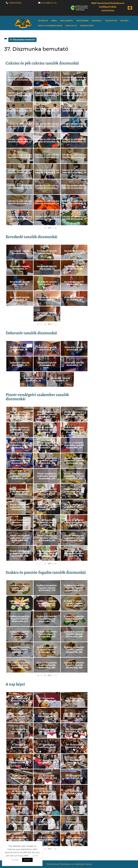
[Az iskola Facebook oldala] (130, 8)
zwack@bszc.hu (49, 3)
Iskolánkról (67, 21)
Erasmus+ (97, 21)
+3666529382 (15, 3)
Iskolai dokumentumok (50, 26)
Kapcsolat (71, 26)
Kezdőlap (43, 21)
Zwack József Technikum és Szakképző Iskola (69, 864)
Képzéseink (82, 21)
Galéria (124, 21)
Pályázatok (111, 21)
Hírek (54, 21)
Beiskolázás (87, 26)
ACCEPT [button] (27, 860)
